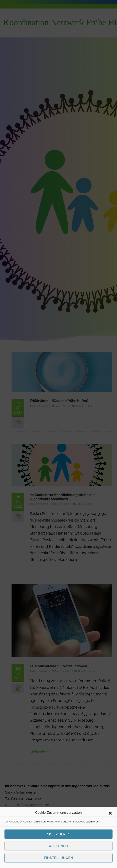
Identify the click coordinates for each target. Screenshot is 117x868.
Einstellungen (58, 858)
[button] (110, 813)
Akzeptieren (58, 834)
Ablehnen (58, 846)
